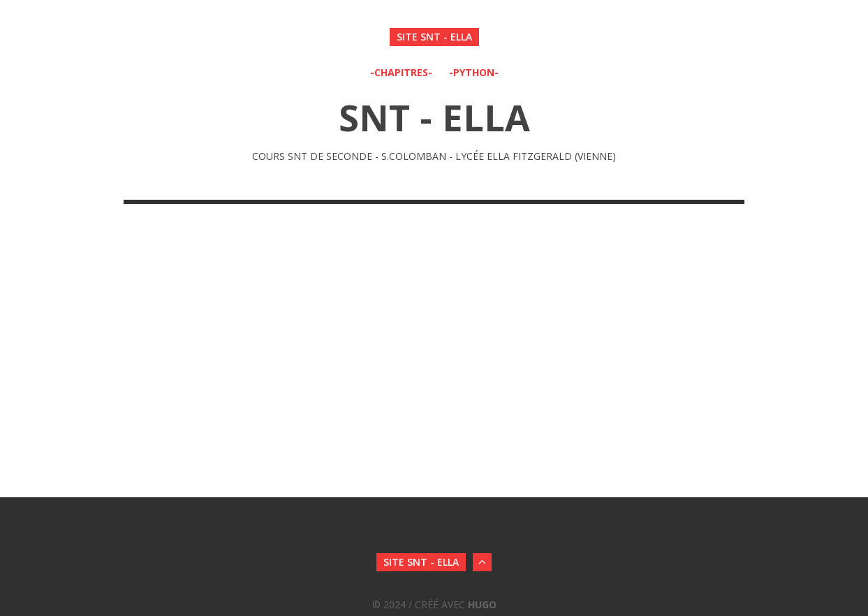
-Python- (474, 72)
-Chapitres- (401, 72)
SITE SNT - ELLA (434, 37)
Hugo (482, 604)
